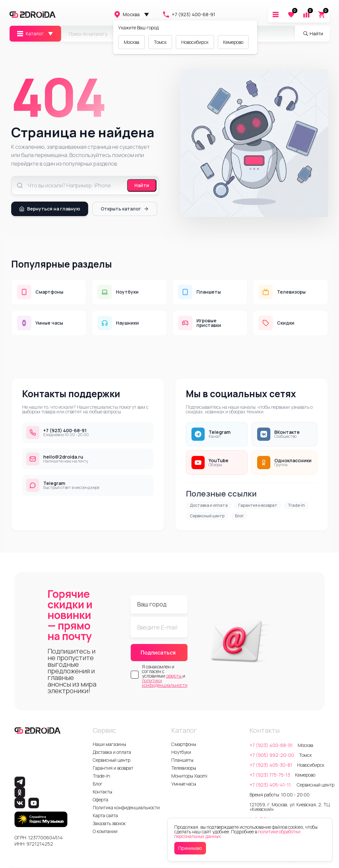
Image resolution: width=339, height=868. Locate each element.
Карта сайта (105, 815)
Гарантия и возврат (258, 505)
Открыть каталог (125, 209)
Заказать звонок (109, 823)
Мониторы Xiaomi (189, 776)
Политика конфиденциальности (126, 807)
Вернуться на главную (50, 209)
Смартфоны (184, 744)
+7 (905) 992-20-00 (272, 755)
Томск (160, 42)
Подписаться (158, 653)
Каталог (30, 34)
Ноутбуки (181, 752)
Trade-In (296, 505)
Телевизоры (184, 768)
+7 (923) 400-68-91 (189, 15)
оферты (174, 676)
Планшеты (182, 760)
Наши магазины (109, 744)
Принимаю (190, 848)
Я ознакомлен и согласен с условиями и (165, 676)
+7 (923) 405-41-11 (271, 785)
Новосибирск (195, 42)
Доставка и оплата (209, 505)
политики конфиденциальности (165, 683)
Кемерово (233, 42)
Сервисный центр (207, 516)
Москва (126, 15)
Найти (142, 185)
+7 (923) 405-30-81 (271, 765)
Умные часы (184, 784)
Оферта (101, 800)
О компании (105, 831)
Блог (239, 516)
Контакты (102, 792)
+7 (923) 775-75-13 (270, 775)
